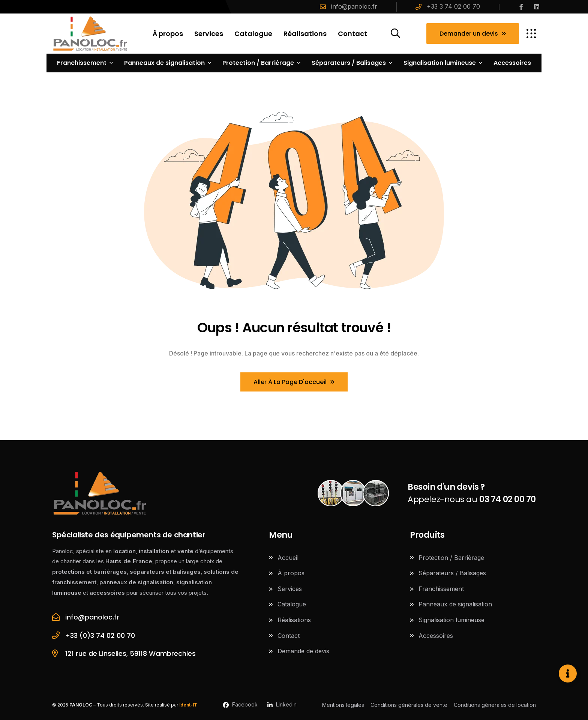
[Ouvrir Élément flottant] (568, 673)
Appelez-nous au (472, 493)
